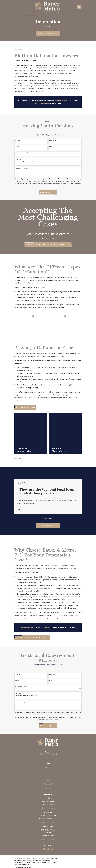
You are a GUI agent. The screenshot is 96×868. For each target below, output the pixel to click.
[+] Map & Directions (48, 808)
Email (51, 147)
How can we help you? (22, 168)
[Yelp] (52, 849)
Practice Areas (48, 772)
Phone (17, 147)
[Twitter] (48, 849)
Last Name (53, 140)
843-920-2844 (48, 754)
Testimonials (48, 784)
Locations (48, 776)
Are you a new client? (22, 153)
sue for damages (38, 283)
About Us (48, 768)
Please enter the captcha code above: (26, 162)
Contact (48, 788)
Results (48, 780)
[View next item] (20, 458)
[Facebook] (44, 849)
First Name (18, 140)
